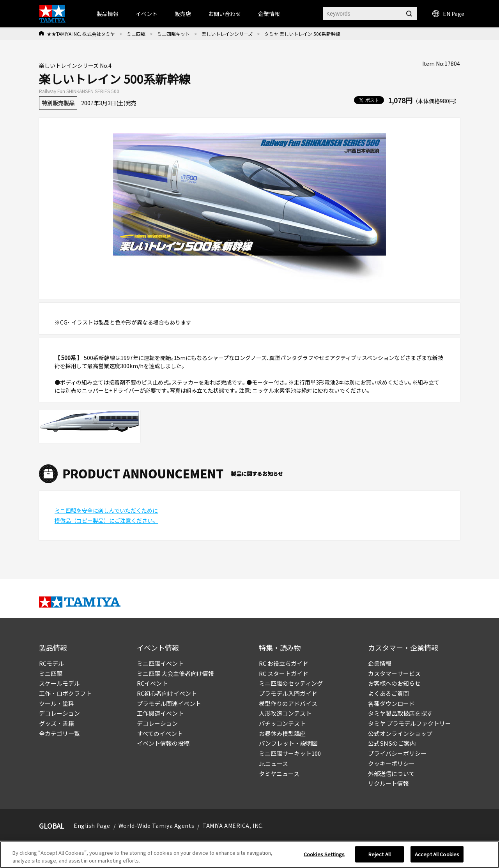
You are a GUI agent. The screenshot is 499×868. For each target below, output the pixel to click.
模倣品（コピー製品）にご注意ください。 (106, 520)
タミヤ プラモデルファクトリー (410, 723)
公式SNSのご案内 (392, 743)
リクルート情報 (388, 783)
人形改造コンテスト (285, 713)
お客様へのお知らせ (394, 683)
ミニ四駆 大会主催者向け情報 (175, 673)
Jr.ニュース (273, 763)
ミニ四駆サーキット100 (290, 753)
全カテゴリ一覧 (59, 733)
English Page (92, 826)
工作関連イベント (160, 713)
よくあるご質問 (388, 693)
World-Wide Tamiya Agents (156, 826)
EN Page (448, 14)
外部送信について (391, 774)
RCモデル (51, 663)
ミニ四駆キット (173, 34)
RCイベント (152, 683)
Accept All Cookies (437, 857)
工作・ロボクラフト (65, 693)
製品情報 (108, 14)
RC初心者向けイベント (167, 693)
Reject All (380, 857)
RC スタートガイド (284, 673)
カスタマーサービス (394, 673)
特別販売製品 (58, 103)
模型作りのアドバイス (288, 703)
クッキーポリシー (391, 763)
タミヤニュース (279, 774)
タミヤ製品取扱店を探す (400, 713)
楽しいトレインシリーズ (227, 34)
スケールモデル (59, 683)
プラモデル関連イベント (169, 703)
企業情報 (380, 663)
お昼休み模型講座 (282, 733)
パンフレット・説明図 (288, 743)
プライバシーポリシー (397, 753)
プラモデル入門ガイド (288, 693)
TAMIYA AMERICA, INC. (233, 826)
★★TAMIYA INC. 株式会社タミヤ (81, 34)
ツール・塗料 (57, 703)
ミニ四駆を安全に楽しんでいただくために (106, 510)
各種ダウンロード (391, 703)
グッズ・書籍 (57, 723)
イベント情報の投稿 (163, 743)
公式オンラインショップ (400, 733)
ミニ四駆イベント (160, 663)
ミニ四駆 (136, 34)
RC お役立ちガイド (284, 663)
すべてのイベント (160, 733)
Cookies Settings (324, 857)
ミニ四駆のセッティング (291, 683)
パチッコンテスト (282, 723)
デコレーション (59, 713)
